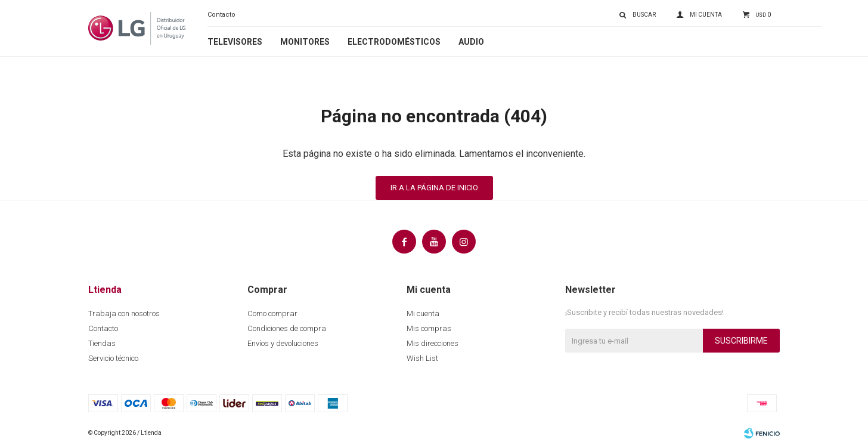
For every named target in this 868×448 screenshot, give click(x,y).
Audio (471, 42)
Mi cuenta (423, 313)
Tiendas (102, 343)
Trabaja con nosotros (124, 313)
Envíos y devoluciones (283, 343)
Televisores (235, 42)
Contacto (221, 15)
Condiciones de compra (287, 328)
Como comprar (272, 313)
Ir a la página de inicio (434, 188)
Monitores (305, 42)
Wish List (422, 358)
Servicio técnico (113, 358)
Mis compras (429, 328)
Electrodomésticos (394, 42)
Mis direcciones (433, 343)
